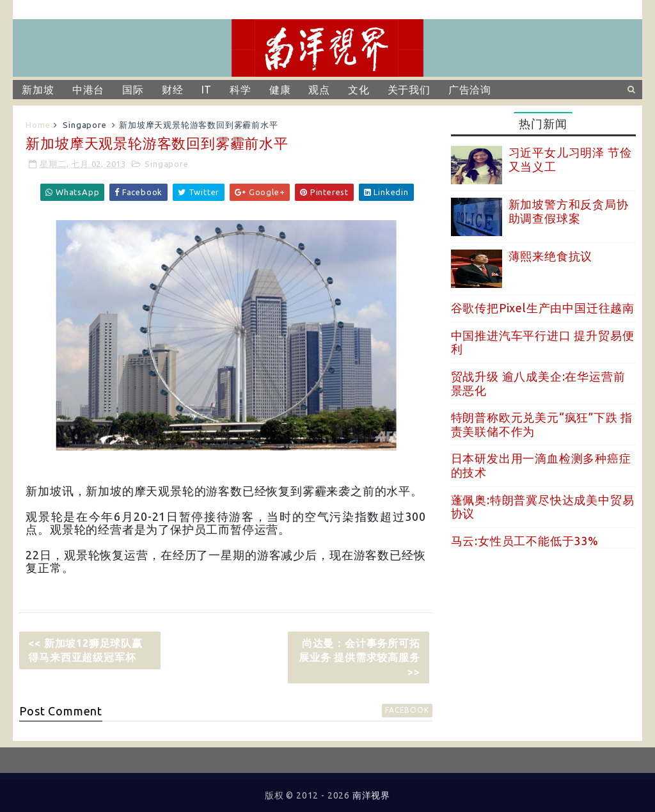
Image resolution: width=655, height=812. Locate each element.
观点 (319, 90)
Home (38, 125)
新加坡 (38, 90)
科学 (241, 90)
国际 (133, 90)
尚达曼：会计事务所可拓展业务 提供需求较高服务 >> (359, 657)
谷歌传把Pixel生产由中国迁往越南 (543, 308)
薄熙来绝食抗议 (551, 256)
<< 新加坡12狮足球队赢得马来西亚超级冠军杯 (85, 650)
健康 (280, 90)
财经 (173, 90)
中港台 (88, 90)
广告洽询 (470, 90)
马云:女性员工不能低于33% (525, 541)
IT (207, 90)
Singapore (84, 125)
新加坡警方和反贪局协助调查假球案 (569, 211)
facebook (407, 710)
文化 (359, 90)
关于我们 (409, 90)
